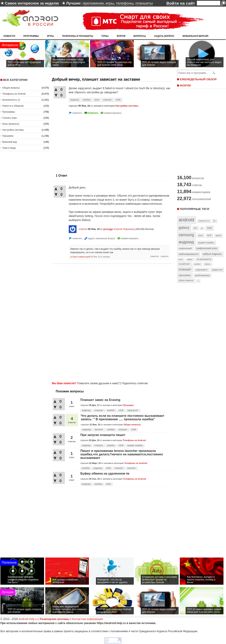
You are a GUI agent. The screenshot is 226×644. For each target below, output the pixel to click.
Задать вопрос (164, 36)
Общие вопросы (11, 88)
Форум (121, 36)
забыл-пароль (212, 254)
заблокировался (188, 254)
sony (200, 235)
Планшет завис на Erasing (100, 400)
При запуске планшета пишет (103, 435)
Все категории (15, 80)
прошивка (185, 275)
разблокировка (202, 275)
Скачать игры (10, 118)
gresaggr (108, 229)
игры (110, 3)
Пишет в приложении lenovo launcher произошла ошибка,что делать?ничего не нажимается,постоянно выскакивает (122, 454)
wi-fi (209, 235)
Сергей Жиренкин (124, 229)
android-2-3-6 (204, 221)
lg (202, 228)
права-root (217, 270)
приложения (93, 3)
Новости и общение (13, 106)
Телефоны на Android (14, 94)
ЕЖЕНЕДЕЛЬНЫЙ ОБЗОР (198, 79)
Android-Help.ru (28, 619)
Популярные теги (194, 209)
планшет (107, 100)
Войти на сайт (181, 3)
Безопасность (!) (11, 100)
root (209, 228)
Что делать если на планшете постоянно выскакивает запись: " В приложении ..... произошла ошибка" (123, 417)
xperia (218, 235)
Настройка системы (13, 130)
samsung (186, 235)
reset (97, 100)
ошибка (86, 100)
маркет (190, 259)
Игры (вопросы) (11, 124)
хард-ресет (133, 410)
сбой (118, 100)
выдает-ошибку (135, 445)
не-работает (184, 264)
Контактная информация (87, 619)
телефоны (124, 3)
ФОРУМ (185, 85)
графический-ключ (207, 248)
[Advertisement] (84, 142)
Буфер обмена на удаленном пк (105, 474)
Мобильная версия (195, 36)
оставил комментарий (80, 257)
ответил (83, 229)
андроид (74, 100)
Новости (9, 36)
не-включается (204, 259)
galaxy (184, 227)
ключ (181, 259)
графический (185, 248)
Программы (31, 36)
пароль (207, 264)
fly (215, 221)
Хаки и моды (9, 148)
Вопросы (140, 36)
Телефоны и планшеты (78, 36)
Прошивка (8, 136)
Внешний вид (10, 142)
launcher (99, 429)
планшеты (144, 3)
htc (195, 228)
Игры (50, 36)
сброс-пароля (186, 280)
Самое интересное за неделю (32, 3)
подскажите (202, 270)
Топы (105, 36)
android (186, 220)
